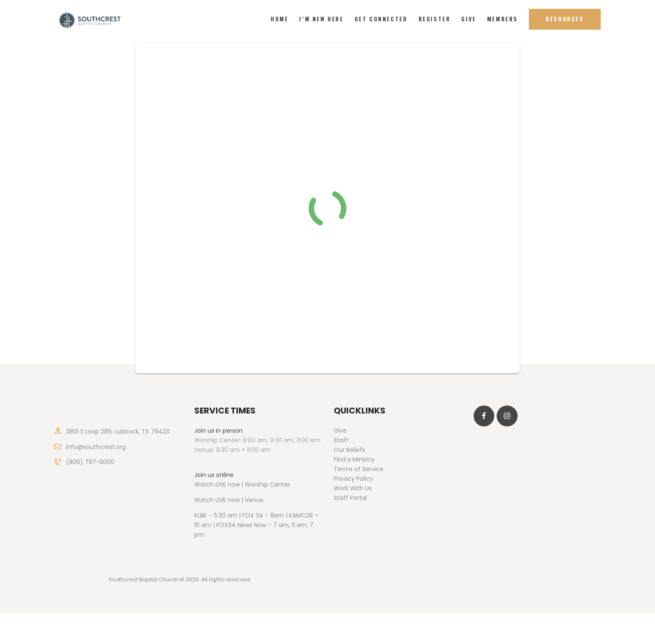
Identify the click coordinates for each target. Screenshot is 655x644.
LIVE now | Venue (240, 500)
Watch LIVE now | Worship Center (242, 484)
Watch (204, 500)
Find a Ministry (354, 459)
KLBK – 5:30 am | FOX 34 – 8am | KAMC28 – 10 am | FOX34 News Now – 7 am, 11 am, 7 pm (256, 525)
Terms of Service (359, 469)
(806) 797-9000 (90, 462)
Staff (341, 440)
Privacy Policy (353, 479)
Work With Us (353, 488)
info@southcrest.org (96, 447)
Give (340, 431)
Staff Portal (350, 498)
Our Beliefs (349, 450)
